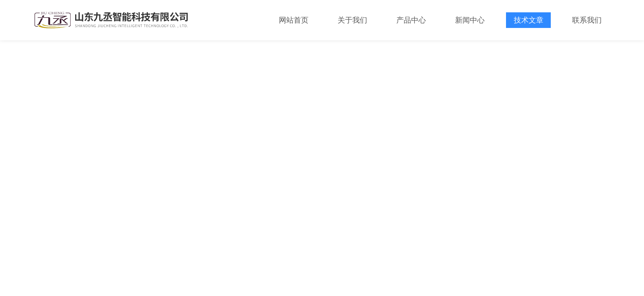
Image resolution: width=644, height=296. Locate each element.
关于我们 (352, 20)
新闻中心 (470, 20)
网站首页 (294, 20)
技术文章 (529, 20)
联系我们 (587, 20)
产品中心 (411, 20)
